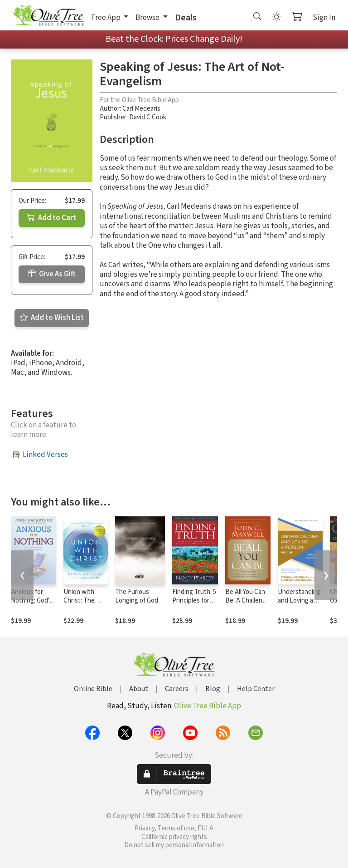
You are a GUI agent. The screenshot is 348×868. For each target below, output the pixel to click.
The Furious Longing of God (137, 596)
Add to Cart (52, 218)
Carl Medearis (141, 109)
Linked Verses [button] (45, 455)
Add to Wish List (52, 318)
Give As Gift (52, 274)
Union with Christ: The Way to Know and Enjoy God (83, 605)
